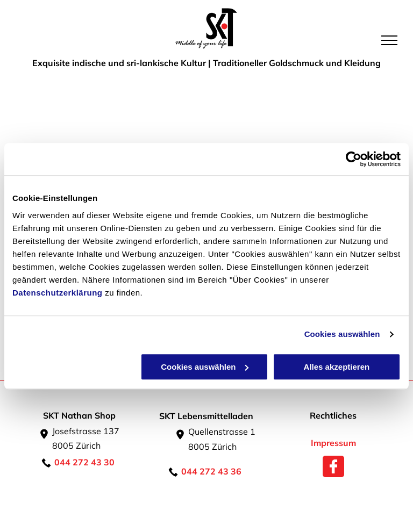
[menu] (389, 40)
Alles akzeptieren (337, 367)
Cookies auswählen (342, 334)
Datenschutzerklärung (58, 293)
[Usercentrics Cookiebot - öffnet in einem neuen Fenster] (354, 159)
